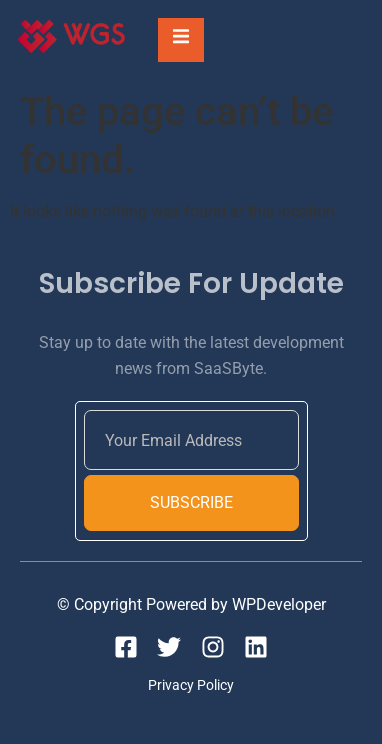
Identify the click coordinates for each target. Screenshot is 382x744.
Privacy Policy (191, 685)
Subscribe (191, 502)
